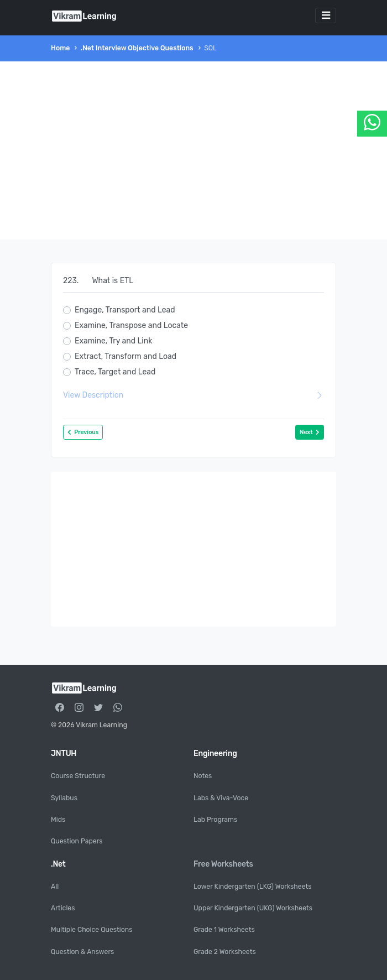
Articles (63, 908)
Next (310, 432)
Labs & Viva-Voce (221, 798)
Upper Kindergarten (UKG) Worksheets (253, 908)
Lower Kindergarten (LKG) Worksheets (253, 887)
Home (60, 48)
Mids (58, 820)
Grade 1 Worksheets (224, 930)
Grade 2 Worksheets (225, 952)
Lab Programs (215, 820)
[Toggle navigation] (326, 15)
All (55, 887)
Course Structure (78, 776)
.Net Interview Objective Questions (137, 48)
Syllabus (64, 798)
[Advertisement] (193, 150)
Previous (83, 432)
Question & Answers (82, 952)
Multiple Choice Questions (91, 930)
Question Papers (77, 841)
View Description (193, 395)
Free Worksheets (223, 864)
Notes (203, 776)
